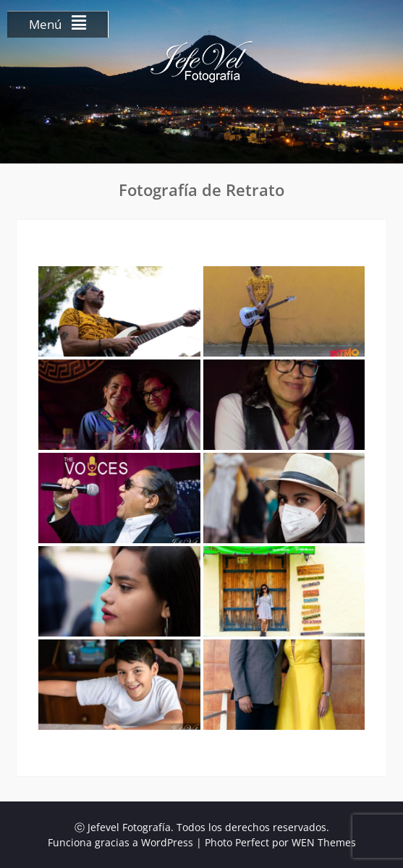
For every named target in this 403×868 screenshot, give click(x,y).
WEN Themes (324, 842)
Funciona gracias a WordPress (120, 842)
